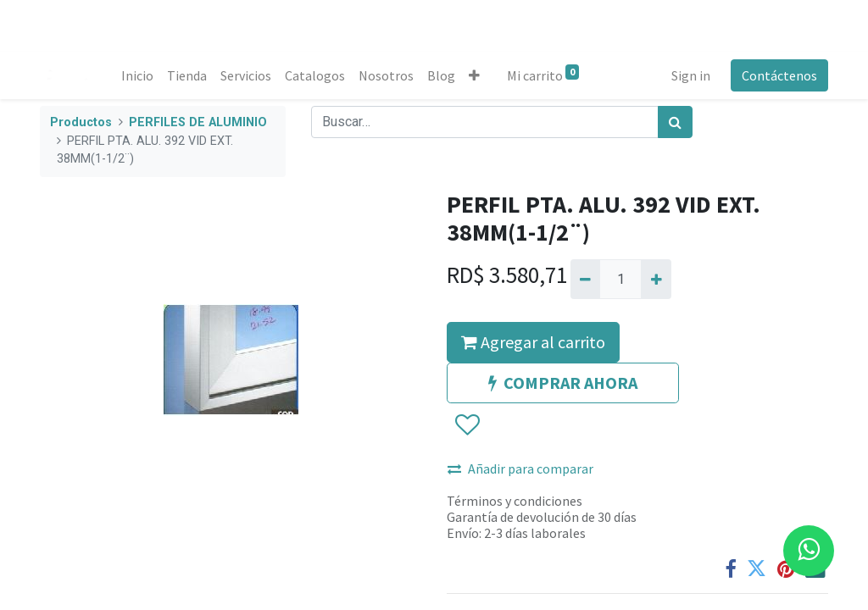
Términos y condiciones (515, 501)
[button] (474, 75)
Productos (81, 122)
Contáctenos (779, 75)
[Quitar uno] (585, 279)
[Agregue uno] (656, 279)
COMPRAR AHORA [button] (563, 383)
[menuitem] (137, 75)
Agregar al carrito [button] (533, 342)
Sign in (691, 75)
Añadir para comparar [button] (520, 469)
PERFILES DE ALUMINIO (198, 122)
